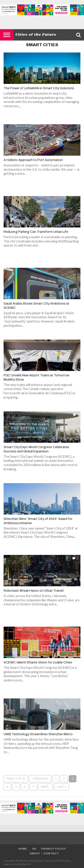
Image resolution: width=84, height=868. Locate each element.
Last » (61, 787)
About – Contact (44, 853)
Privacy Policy (54, 849)
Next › (45, 787)
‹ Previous (40, 779)
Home (23, 849)
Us (34, 849)
